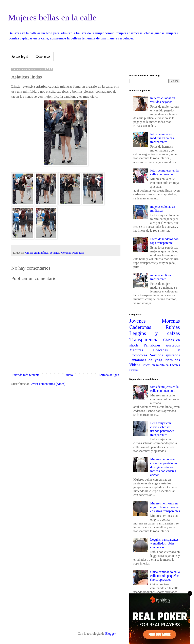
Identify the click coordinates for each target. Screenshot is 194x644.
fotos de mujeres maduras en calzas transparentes (162, 138)
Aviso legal (20, 57)
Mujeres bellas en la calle (52, 17)
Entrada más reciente (26, 375)
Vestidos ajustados (165, 355)
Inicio (69, 375)
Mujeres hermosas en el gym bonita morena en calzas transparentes (165, 507)
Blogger (110, 634)
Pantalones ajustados (162, 345)
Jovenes (55, 253)
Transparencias (145, 339)
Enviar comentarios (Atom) (47, 384)
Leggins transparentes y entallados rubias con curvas (164, 543)
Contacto (43, 57)
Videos (135, 365)
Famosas (134, 370)
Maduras (136, 350)
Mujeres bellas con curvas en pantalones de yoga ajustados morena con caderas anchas (164, 467)
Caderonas (140, 327)
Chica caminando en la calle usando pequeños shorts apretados (165, 576)
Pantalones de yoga (146, 360)
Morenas (66, 253)
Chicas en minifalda (37, 253)
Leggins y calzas (155, 333)
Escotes (175, 365)
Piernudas (78, 253)
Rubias (173, 327)
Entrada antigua (109, 375)
